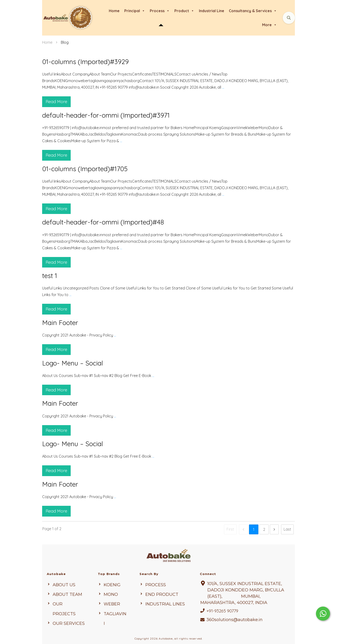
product (184, 11)
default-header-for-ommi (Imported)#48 (168, 239)
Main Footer (168, 333)
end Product (162, 593)
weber (112, 602)
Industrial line (212, 11)
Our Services (69, 622)
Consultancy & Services (253, 11)
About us (64, 583)
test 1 (168, 289)
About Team (67, 593)
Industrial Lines (165, 602)
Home (114, 11)
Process (156, 583)
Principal (135, 11)
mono (111, 593)
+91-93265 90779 (222, 609)
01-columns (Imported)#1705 (168, 186)
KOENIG (112, 583)
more (269, 25)
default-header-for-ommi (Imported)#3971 (168, 132)
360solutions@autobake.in (234, 618)
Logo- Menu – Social (168, 374)
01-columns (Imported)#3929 (168, 79)
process (160, 11)
